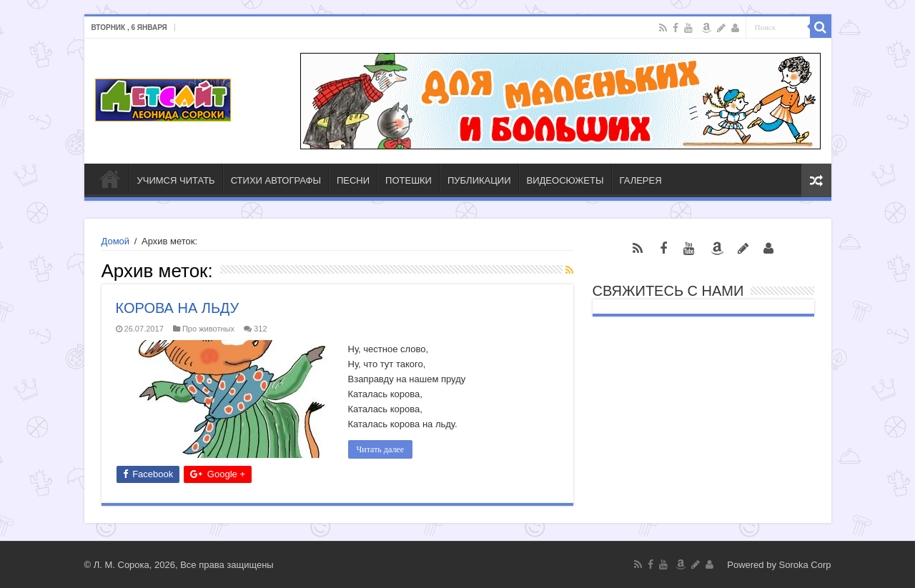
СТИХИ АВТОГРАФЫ (276, 180)
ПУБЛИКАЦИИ (479, 180)
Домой (116, 241)
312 (260, 329)
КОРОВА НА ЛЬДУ (178, 308)
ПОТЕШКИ (409, 180)
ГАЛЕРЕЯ (641, 180)
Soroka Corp (805, 565)
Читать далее (381, 449)
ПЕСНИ (353, 180)
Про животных (208, 329)
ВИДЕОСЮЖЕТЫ (565, 180)
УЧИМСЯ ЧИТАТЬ (176, 180)
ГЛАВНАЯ (110, 179)
